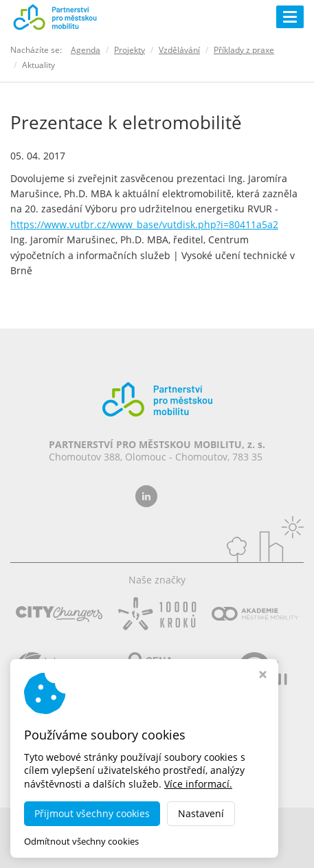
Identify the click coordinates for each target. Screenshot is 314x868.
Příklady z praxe (244, 50)
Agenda (86, 50)
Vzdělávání (179, 50)
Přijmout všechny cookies (92, 813)
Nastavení (201, 813)
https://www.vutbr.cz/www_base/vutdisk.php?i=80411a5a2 (144, 224)
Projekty (130, 50)
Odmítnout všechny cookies (81, 842)
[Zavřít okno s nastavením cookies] (263, 676)
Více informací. (198, 784)
